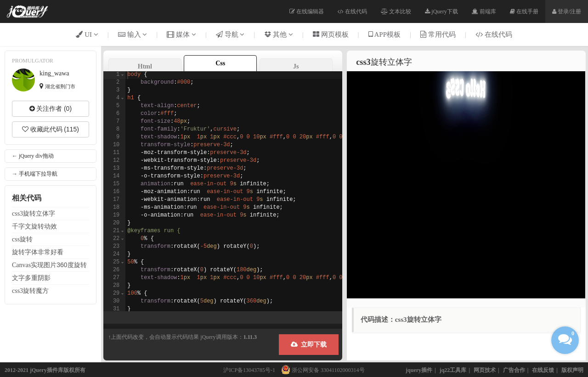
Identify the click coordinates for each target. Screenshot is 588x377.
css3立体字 (34, 213)
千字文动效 (34, 226)
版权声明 (572, 370)
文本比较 (396, 11)
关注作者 (51, 109)
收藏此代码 (51, 129)
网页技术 (485, 370)
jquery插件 (419, 370)
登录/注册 (567, 11)
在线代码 (352, 11)
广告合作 (514, 370)
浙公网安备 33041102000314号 (321, 370)
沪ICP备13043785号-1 (249, 370)
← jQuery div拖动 (33, 156)
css (22, 239)
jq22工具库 (453, 370)
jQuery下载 (441, 11)
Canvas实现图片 (49, 265)
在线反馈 (543, 370)
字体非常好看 (38, 252)
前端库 (484, 11)
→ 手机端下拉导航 (35, 174)
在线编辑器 (307, 11)
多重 (31, 278)
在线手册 (524, 11)
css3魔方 (30, 291)
